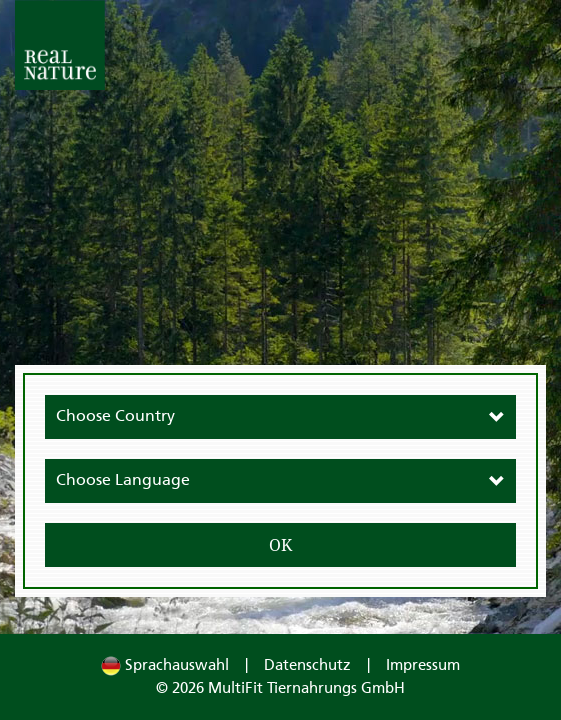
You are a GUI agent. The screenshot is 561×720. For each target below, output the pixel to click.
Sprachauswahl (165, 665)
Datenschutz (307, 665)
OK (280, 545)
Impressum (423, 665)
